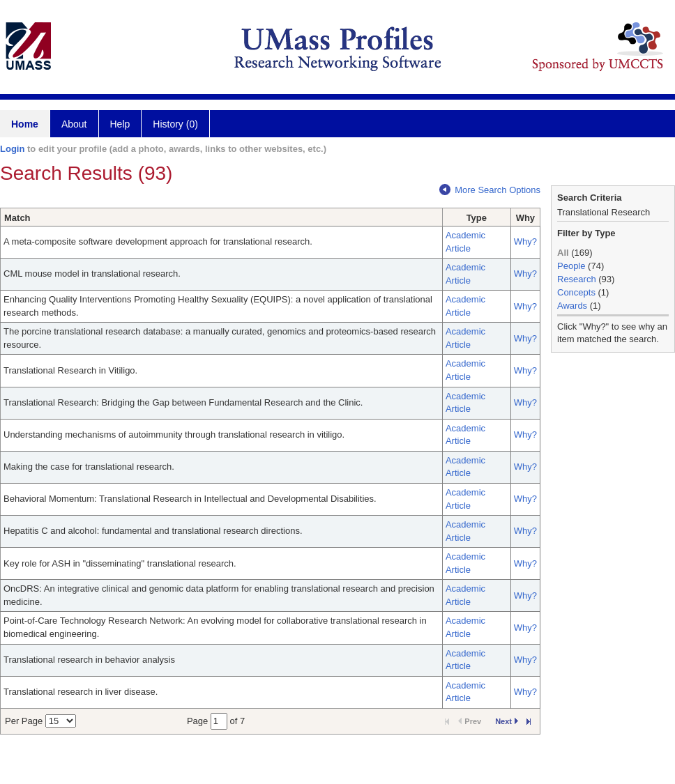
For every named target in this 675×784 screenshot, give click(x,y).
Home (25, 124)
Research (577, 279)
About (74, 124)
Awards (572, 306)
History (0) (175, 124)
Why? (525, 241)
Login (12, 149)
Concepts (576, 292)
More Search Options (490, 190)
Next (507, 721)
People (571, 266)
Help (120, 124)
